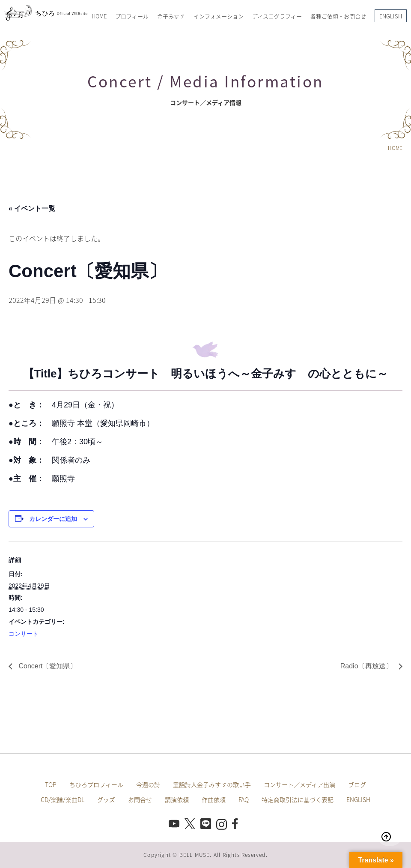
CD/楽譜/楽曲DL (63, 799)
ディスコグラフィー (277, 16)
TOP (51, 784)
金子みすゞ (171, 16)
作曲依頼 (214, 799)
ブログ (357, 784)
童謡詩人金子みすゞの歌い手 (212, 784)
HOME (99, 16)
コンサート (24, 634)
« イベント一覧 (32, 208)
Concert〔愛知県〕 (47, 666)
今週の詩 (148, 784)
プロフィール (132, 16)
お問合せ (140, 799)
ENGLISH (391, 16)
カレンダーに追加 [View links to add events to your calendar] (53, 519)
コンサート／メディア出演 (299, 784)
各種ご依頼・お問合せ (338, 16)
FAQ (244, 799)
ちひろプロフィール (96, 784)
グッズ (106, 799)
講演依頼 (177, 799)
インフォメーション (219, 16)
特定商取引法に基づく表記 (298, 799)
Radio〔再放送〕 (367, 666)
